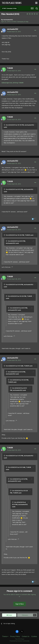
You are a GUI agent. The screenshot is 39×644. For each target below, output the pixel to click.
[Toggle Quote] (5, 125)
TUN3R (10, 68)
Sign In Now (20, 604)
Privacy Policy (15, 636)
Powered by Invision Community (20, 641)
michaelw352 (8, 20)
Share (9, 615)
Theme (5, 636)
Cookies (34, 636)
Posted (14, 32)
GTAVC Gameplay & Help (20, 22)
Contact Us (26, 636)
